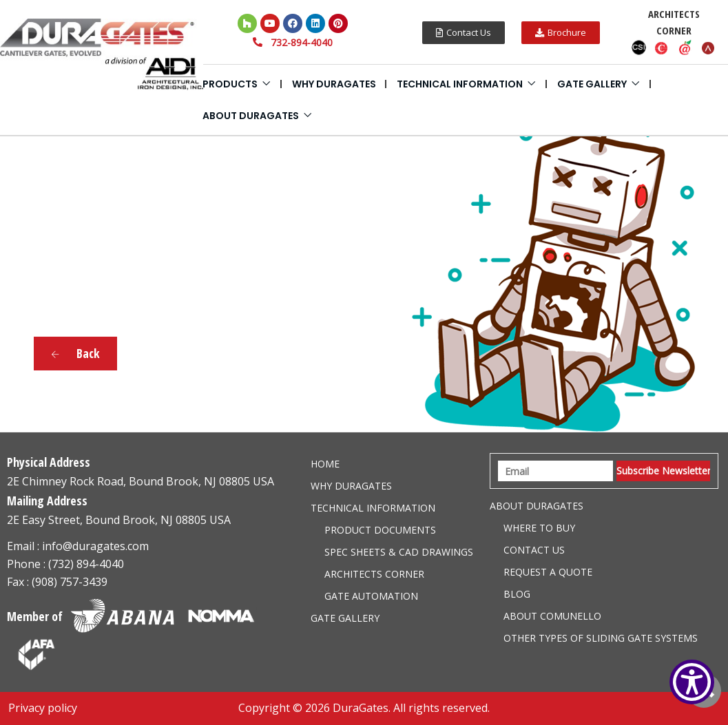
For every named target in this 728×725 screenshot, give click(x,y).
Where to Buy (539, 528)
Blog (517, 594)
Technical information (460, 84)
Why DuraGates (334, 84)
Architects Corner (374, 574)
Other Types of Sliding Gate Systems (601, 638)
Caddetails (662, 48)
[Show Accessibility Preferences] (692, 682)
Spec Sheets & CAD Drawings (399, 552)
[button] (464, 33)
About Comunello (552, 616)
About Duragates (251, 116)
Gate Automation (371, 596)
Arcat (709, 48)
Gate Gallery (592, 84)
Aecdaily (685, 48)
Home (325, 464)
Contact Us (534, 550)
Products (230, 84)
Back (75, 353)
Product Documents (380, 530)
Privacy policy (43, 708)
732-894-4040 (302, 42)
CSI (638, 48)
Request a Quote (548, 572)
